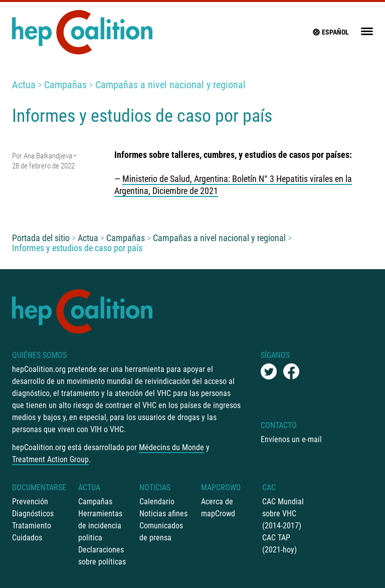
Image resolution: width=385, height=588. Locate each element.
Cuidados (27, 538)
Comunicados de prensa (161, 532)
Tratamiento (32, 526)
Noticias (155, 487)
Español (330, 32)
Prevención (30, 502)
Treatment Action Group (50, 459)
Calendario (157, 502)
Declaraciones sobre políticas (102, 556)
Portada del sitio (41, 238)
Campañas (65, 85)
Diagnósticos (33, 514)
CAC (269, 487)
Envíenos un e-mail (291, 439)
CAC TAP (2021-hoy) (279, 544)
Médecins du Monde (171, 447)
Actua (24, 85)
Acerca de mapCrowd (218, 508)
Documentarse (39, 487)
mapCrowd (221, 487)
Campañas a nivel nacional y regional (170, 85)
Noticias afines (163, 514)
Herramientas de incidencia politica (100, 526)
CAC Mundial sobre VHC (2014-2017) (283, 514)
